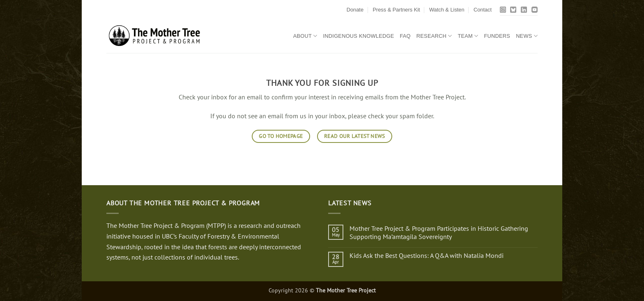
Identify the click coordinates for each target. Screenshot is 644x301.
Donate (355, 10)
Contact (483, 10)
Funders (497, 36)
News (527, 36)
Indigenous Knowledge (359, 36)
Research (434, 36)
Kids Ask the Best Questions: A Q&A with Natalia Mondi (427, 256)
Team (468, 36)
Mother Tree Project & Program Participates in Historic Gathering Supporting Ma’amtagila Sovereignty (439, 232)
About (305, 36)
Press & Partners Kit (396, 10)
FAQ (405, 36)
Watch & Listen (447, 10)
